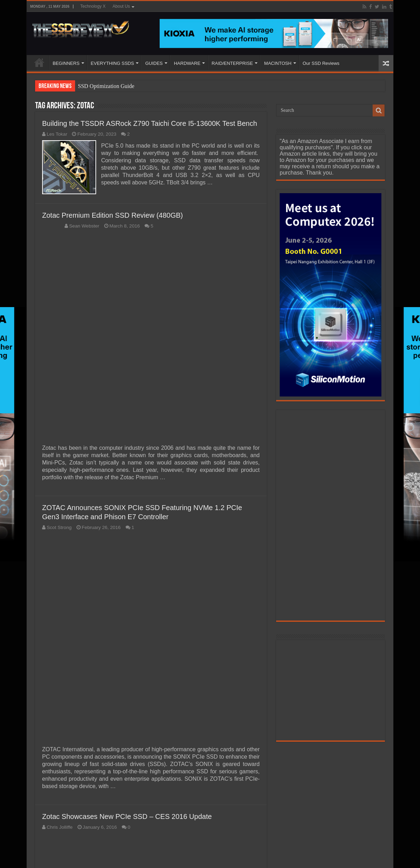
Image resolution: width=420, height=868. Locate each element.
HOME (39, 62)
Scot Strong (59, 527)
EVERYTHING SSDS (112, 63)
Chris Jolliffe (60, 827)
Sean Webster (84, 226)
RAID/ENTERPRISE (232, 63)
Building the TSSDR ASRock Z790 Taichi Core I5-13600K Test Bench (150, 123)
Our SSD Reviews (321, 63)
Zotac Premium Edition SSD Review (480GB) (112, 215)
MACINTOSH (278, 63)
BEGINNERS (66, 63)
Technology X (93, 6)
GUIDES (154, 63)
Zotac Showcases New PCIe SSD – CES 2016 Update (127, 816)
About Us (121, 6)
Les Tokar (57, 134)
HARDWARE (187, 63)
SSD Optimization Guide (106, 86)
